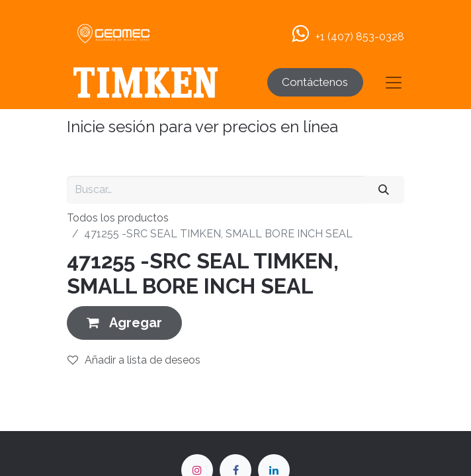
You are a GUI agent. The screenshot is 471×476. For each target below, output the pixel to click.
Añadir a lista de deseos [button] (134, 360)
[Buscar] (384, 190)
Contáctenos (315, 82)
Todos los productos (118, 218)
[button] (124, 323)
